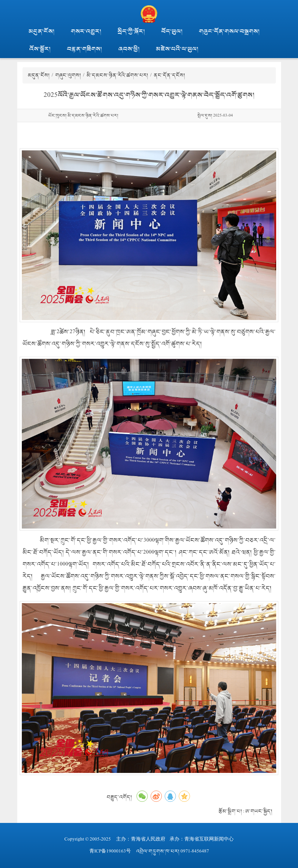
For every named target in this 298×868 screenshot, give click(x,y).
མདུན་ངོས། (42, 32)
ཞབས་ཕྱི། (129, 49)
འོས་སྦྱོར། (40, 49)
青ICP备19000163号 (110, 851)
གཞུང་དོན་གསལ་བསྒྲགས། (229, 32)
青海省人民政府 (148, 839)
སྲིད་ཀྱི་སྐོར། (131, 32)
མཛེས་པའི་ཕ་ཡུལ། (177, 49)
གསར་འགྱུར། (86, 32)
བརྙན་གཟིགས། (84, 49)
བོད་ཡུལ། (172, 32)
